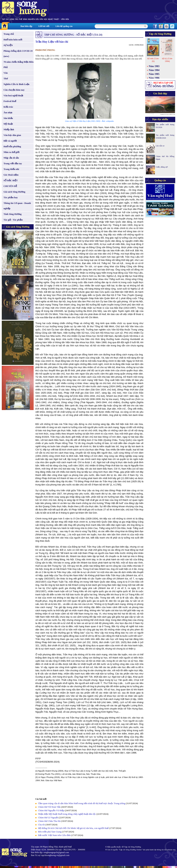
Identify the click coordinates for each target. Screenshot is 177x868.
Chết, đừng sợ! (162, 167)
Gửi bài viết (44, 26)
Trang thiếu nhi (11, 169)
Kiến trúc (8, 107)
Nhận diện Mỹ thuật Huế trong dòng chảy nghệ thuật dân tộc (67, 814)
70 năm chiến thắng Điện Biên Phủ (18, 65)
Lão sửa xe (160, 146)
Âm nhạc (8, 112)
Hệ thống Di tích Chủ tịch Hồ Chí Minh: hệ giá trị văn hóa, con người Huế (73, 828)
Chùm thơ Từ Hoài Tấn (49, 807)
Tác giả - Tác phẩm (13, 220)
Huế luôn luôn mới (13, 40)
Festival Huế (10, 101)
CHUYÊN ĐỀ (10, 186)
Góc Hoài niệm (11, 175)
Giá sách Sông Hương (14, 192)
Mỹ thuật (8, 124)
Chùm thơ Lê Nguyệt (48, 817)
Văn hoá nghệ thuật (13, 95)
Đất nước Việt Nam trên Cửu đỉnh (54, 835)
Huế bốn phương (12, 146)
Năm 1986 (154, 78)
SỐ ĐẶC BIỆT (11, 180)
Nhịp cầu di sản (11, 158)
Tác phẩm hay (11, 197)
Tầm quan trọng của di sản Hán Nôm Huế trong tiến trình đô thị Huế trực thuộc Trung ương (82, 803)
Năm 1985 (154, 74)
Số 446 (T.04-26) (153, 60)
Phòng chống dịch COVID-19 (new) (18, 54)
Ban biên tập (26, 26)
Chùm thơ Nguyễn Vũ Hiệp (51, 810)
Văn (6, 73)
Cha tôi (41, 825)
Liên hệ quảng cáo (64, 26)
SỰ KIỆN (8, 45)
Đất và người (10, 141)
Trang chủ (9, 34)
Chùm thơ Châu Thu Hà (49, 821)
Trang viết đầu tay (13, 163)
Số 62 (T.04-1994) (167, 60)
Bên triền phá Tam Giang (50, 832)
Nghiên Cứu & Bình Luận (16, 84)
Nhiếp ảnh (9, 129)
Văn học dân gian (12, 135)
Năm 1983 (154, 66)
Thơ (6, 78)
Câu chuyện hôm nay (14, 90)
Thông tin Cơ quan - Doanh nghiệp (17, 206)
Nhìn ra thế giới (12, 152)
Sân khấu (8, 118)
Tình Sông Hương (13, 214)
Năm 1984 (154, 70)
